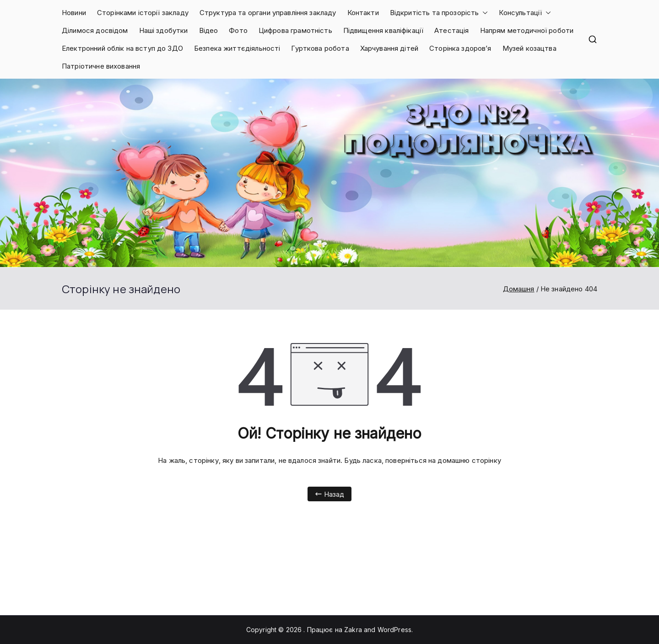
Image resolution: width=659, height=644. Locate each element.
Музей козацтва (529, 48)
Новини (74, 13)
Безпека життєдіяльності (237, 48)
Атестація (451, 30)
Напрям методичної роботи (527, 30)
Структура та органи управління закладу (268, 13)
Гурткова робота (320, 48)
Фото (238, 30)
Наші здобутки (164, 30)
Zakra (353, 630)
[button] (483, 13)
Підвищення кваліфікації (383, 30)
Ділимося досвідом (95, 30)
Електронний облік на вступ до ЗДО (122, 48)
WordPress (394, 630)
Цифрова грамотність (295, 30)
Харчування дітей (389, 48)
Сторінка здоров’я (460, 48)
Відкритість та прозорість (439, 13)
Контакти (363, 13)
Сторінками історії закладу (143, 13)
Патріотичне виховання (101, 66)
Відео (209, 30)
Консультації (525, 13)
